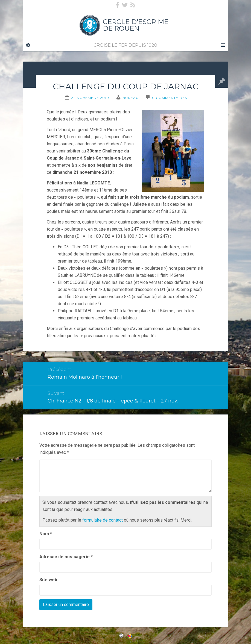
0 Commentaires (170, 98)
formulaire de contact (103, 520)
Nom (46, 534)
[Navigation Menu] (223, 45)
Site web (48, 580)
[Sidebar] (28, 45)
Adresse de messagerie (66, 557)
